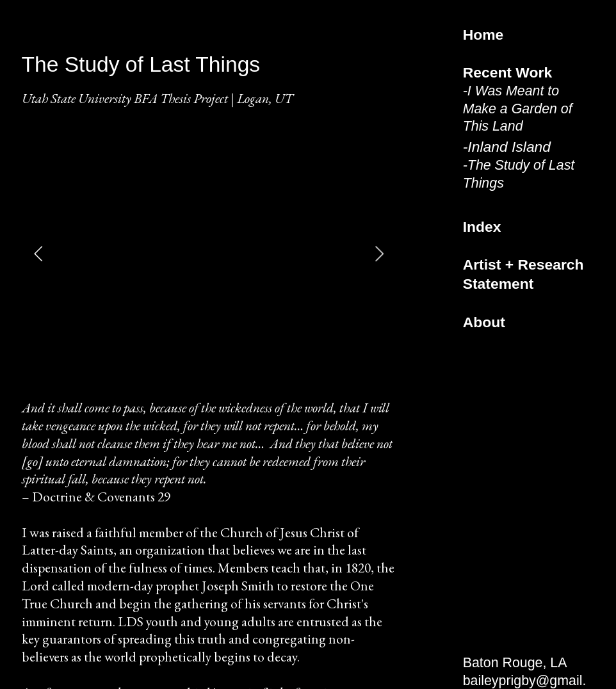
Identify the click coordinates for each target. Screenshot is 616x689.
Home (483, 35)
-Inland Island (507, 147)
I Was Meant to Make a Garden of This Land (518, 109)
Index (482, 227)
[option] (209, 254)
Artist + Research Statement (523, 274)
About (484, 322)
